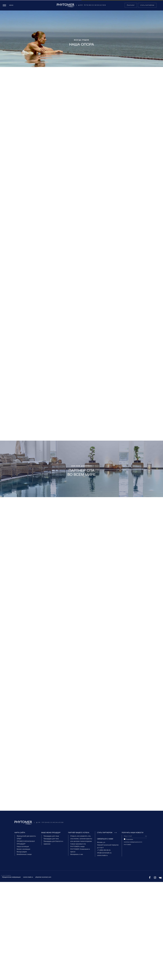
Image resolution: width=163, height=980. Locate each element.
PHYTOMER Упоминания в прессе (80, 850)
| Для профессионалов (81, 5)
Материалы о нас (77, 854)
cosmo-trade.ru (102, 855)
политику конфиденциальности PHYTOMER (133, 843)
